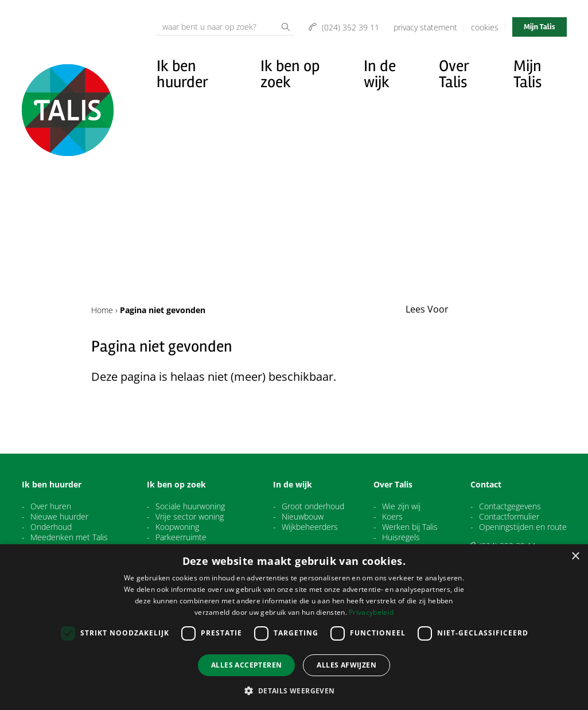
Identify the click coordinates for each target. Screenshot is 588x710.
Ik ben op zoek (290, 74)
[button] (294, 691)
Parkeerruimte (181, 537)
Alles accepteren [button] (246, 665)
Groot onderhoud (313, 506)
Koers (392, 517)
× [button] (575, 557)
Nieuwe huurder (59, 517)
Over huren (51, 506)
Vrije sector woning (190, 517)
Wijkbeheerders (310, 527)
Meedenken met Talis (69, 537)
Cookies (485, 27)
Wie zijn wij (401, 506)
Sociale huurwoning (190, 506)
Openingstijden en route (523, 527)
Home (102, 310)
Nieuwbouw (303, 517)
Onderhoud (51, 527)
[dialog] (294, 627)
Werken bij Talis (410, 527)
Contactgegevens (510, 506)
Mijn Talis (540, 27)
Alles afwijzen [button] (346, 665)
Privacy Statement (425, 27)
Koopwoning (177, 527)
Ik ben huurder (182, 74)
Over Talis (454, 74)
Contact (486, 485)
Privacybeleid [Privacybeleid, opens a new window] (371, 612)
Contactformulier (509, 517)
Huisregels (401, 537)
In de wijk (380, 74)
